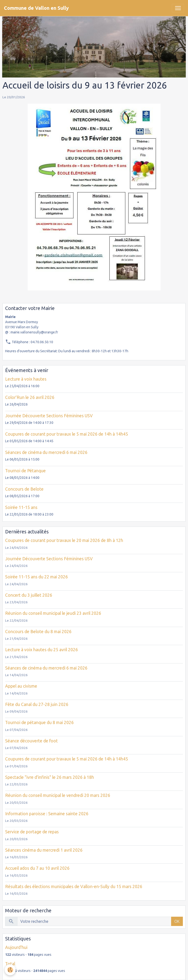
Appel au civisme (21, 686)
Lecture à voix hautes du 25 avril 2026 (41, 650)
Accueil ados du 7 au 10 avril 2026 (37, 868)
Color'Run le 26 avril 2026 (30, 397)
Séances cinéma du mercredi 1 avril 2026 (44, 850)
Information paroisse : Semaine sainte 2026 (47, 814)
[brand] (36, 8)
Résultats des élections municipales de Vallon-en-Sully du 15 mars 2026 (74, 886)
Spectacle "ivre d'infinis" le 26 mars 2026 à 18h (50, 777)
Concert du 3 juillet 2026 (29, 595)
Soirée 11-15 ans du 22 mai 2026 (36, 577)
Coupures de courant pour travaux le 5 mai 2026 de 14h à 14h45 (67, 434)
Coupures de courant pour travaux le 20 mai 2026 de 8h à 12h (64, 540)
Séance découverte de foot (31, 741)
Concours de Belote (24, 489)
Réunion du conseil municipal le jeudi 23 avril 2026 (53, 613)
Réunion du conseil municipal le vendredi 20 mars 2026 (58, 795)
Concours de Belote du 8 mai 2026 (38, 632)
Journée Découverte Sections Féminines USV (49, 416)
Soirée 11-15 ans (21, 507)
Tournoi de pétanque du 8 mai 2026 (39, 722)
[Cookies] (10, 970)
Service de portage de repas (32, 832)
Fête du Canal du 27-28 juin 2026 (37, 704)
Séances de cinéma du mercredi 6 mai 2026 (46, 452)
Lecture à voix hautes (26, 379)
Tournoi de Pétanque (25, 471)
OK (177, 921)
